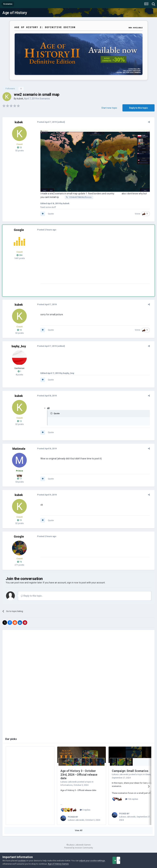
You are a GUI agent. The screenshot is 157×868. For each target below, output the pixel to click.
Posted (45, 122)
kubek (20, 99)
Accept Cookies (119, 860)
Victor (140, 216)
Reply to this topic (138, 108)
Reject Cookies (143, 860)
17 (19, 481)
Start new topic (109, 108)
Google (19, 232)
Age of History (15, 13)
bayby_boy (19, 349)
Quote (49, 216)
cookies (22, 861)
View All (79, 833)
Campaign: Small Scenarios (130, 773)
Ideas (148, 777)
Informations (67, 787)
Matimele (19, 451)
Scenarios (45, 99)
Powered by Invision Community (79, 850)
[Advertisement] (76, 263)
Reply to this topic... (32, 598)
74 (19, 564)
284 (19, 258)
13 (19, 147)
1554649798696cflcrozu (74, 200)
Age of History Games (67, 864)
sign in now (73, 585)
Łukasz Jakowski (69, 784)
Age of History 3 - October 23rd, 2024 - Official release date (79, 777)
